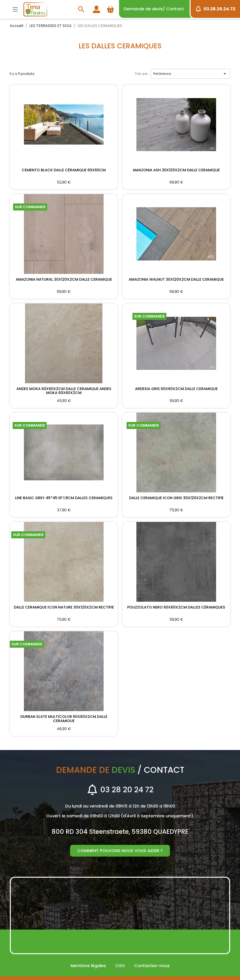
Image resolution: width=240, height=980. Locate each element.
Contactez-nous (152, 966)
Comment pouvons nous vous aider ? (120, 851)
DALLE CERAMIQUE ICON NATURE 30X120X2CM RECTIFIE (64, 608)
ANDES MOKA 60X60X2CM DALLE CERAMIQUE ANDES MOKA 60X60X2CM (64, 390)
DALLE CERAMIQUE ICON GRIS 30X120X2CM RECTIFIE (176, 498)
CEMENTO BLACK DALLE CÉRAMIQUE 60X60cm (64, 170)
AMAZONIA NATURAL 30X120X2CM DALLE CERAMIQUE (64, 280)
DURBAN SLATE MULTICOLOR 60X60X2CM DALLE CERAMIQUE (64, 718)
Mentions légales (88, 966)
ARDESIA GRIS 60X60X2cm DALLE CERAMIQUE (176, 389)
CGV (120, 966)
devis (154, 9)
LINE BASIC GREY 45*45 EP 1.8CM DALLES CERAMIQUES (64, 498)
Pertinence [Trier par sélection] (190, 74)
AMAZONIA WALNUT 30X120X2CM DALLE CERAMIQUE (176, 280)
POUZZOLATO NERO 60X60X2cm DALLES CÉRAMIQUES (176, 608)
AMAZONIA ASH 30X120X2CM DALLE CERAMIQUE (176, 170)
